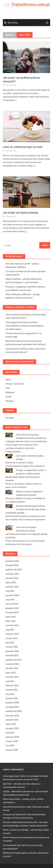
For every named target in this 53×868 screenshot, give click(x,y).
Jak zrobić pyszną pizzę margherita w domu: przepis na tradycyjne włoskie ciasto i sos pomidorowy (26, 438)
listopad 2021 (12, 655)
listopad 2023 (12, 612)
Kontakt (10, 418)
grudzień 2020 (12, 702)
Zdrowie (9, 401)
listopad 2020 (12, 707)
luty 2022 (10, 642)
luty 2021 (10, 694)
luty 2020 (10, 745)
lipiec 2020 (11, 724)
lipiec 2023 (11, 617)
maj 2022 (10, 630)
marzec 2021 (12, 690)
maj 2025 (10, 591)
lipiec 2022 (11, 621)
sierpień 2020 (12, 720)
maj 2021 (10, 681)
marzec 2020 (12, 741)
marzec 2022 (12, 638)
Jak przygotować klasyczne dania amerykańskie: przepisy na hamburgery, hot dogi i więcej (25, 326)
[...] (15, 100)
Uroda (8, 396)
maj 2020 (10, 733)
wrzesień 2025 (12, 574)
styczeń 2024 (12, 604)
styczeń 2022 (12, 647)
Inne (8, 388)
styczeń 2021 (12, 698)
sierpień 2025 (12, 578)
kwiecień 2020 (12, 737)
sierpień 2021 (12, 668)
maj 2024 (10, 599)
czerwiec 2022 (12, 625)
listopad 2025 (12, 565)
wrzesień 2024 (12, 595)
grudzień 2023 (12, 608)
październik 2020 (14, 711)
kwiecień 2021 (12, 685)
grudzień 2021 (12, 651)
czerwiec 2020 (12, 728)
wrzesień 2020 (12, 715)
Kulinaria (10, 392)
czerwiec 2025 (12, 587)
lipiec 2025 (11, 582)
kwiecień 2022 (12, 634)
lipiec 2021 (11, 673)
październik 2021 (14, 660)
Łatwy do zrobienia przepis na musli (23, 147)
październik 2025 (14, 569)
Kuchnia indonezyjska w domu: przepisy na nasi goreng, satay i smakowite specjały (26, 509)
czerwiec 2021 (12, 677)
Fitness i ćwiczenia (14, 384)
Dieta (8, 379)
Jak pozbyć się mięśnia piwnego (21, 213)
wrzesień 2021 (12, 664)
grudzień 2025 (12, 561)
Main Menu (13, 23)
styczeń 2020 (12, 750)
